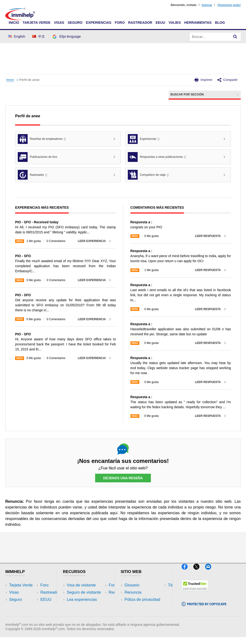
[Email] (210, 571)
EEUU (160, 23)
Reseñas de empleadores (42, 139)
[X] (199, 571)
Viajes (175, 23)
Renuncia (133, 593)
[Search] (235, 37)
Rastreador (140, 23)
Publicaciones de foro (38, 157)
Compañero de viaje (148, 175)
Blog (220, 23)
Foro (120, 23)
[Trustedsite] (195, 593)
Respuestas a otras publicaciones (157, 157)
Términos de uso (139, 607)
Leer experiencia (92, 241)
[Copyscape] (204, 608)
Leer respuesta (208, 236)
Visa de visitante (81, 585)
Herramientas (198, 23)
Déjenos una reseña (123, 478)
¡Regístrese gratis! (229, 5)
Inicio (14, 23)
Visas (59, 23)
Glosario (132, 585)
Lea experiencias (82, 600)
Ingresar (207, 5)
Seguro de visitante (84, 593)
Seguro (75, 23)
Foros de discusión (83, 607)
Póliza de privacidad (142, 600)
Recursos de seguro (85, 614)
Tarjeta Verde (37, 23)
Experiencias (98, 23)
